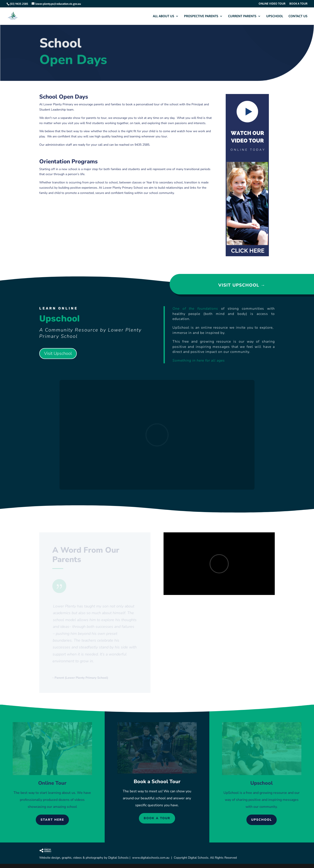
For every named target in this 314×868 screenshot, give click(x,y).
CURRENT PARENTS (242, 16)
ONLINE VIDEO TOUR (272, 4)
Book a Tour (157, 818)
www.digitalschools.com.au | (153, 858)
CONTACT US (298, 16)
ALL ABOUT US (164, 16)
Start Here (52, 820)
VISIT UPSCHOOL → (242, 285)
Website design (50, 858)
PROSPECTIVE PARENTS (201, 16)
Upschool (262, 820)
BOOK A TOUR (298, 4)
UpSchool (231, 793)
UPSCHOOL (275, 16)
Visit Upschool (58, 353)
